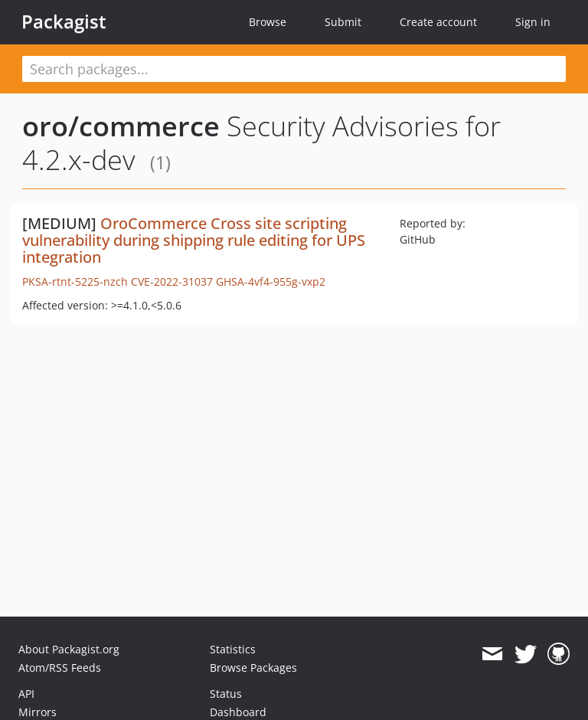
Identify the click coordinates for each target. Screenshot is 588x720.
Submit (343, 22)
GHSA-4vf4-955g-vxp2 (271, 281)
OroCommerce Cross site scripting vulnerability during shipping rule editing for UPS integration (194, 240)
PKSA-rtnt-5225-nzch (75, 281)
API (26, 694)
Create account (438, 22)
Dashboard (238, 712)
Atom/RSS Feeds (60, 668)
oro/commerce (121, 126)
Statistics (233, 649)
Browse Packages (253, 668)
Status (226, 694)
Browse (268, 22)
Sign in (533, 22)
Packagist (64, 21)
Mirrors (38, 712)
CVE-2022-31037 (172, 281)
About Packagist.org (69, 649)
